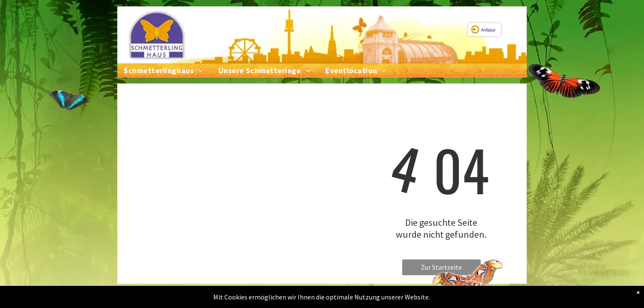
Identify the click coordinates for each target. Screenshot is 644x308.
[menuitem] (171, 71)
